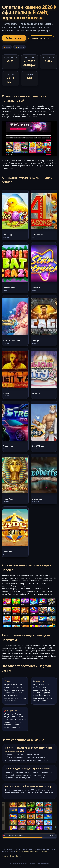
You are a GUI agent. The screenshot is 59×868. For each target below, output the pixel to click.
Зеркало (5, 856)
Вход (12, 856)
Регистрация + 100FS (41, 38)
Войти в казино (14, 38)
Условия (45, 852)
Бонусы (19, 856)
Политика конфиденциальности (27, 852)
